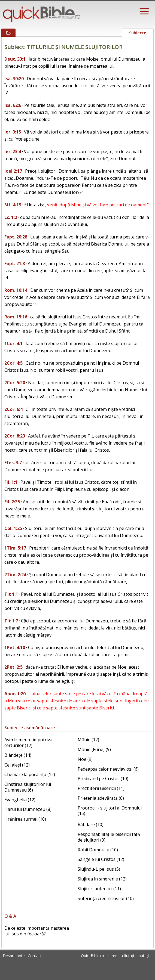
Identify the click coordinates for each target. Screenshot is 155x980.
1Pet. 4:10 (15, 647)
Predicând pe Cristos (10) (103, 779)
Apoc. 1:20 (15, 694)
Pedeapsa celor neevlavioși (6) (108, 769)
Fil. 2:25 (12, 502)
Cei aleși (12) (17, 765)
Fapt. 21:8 (15, 263)
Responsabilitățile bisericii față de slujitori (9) (109, 837)
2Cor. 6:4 (13, 409)
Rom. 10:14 (16, 290)
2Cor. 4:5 (13, 363)
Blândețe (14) (18, 755)
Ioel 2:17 (13, 171)
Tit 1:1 (11, 594)
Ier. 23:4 (13, 151)
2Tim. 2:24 (15, 575)
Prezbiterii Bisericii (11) (101, 788)
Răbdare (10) (91, 824)
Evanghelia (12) (20, 800)
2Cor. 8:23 (15, 436)
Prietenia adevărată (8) (101, 798)
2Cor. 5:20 (15, 383)
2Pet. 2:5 (13, 667)
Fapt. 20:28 (16, 237)
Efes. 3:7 (13, 463)
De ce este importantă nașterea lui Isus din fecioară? (37, 931)
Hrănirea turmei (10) (25, 819)
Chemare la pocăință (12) (30, 774)
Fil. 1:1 (11, 482)
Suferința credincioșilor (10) (106, 898)
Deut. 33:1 (15, 59)
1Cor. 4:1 (13, 343)
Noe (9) (85, 759)
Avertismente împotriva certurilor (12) (28, 742)
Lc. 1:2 (11, 217)
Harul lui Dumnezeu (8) (28, 809)
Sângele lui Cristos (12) (101, 859)
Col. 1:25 (13, 528)
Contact (35, 956)
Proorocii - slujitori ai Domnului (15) (110, 811)
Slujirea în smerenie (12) (102, 879)
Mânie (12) (88, 740)
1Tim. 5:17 (15, 548)
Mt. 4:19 (13, 205)
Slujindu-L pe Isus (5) (99, 869)
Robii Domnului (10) (98, 850)
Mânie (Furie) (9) (94, 749)
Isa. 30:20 (14, 79)
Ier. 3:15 (13, 132)
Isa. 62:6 (13, 105)
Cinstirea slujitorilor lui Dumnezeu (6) (28, 787)
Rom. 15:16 (16, 317)
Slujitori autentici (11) (99, 889)
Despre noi (12, 956)
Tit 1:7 (11, 621)
